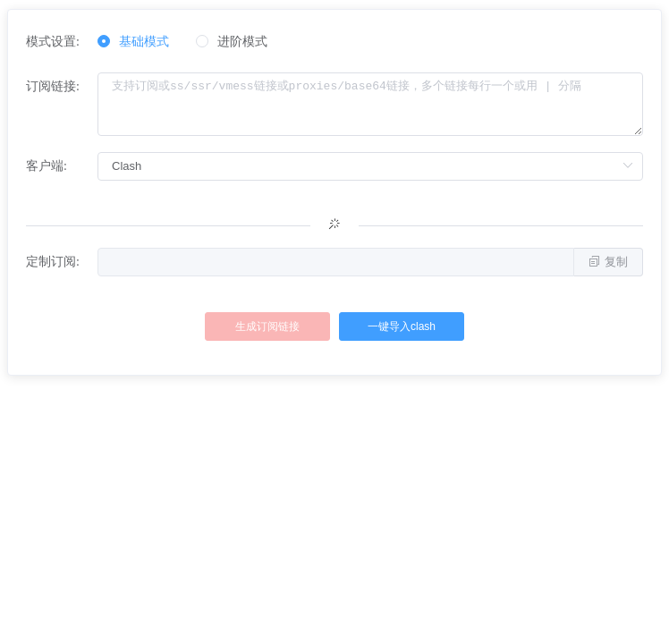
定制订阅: (53, 262)
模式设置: (53, 42)
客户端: (47, 166)
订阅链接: (53, 86)
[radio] (133, 42)
